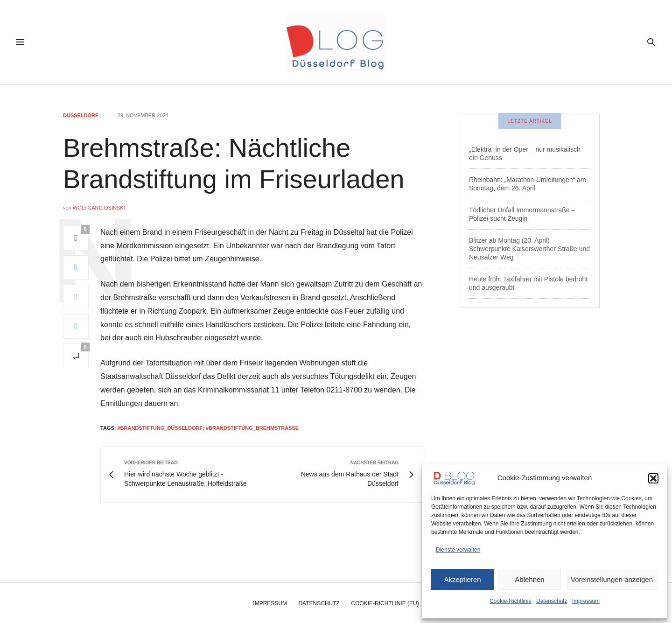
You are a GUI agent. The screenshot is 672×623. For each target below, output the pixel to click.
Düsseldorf (81, 115)
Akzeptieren (462, 579)
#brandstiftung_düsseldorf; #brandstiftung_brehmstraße (208, 428)
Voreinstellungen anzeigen (612, 579)
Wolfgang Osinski (99, 208)
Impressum (586, 601)
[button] (653, 478)
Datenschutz (552, 601)
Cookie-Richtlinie (511, 601)
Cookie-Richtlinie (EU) (385, 603)
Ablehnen (529, 579)
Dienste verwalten (458, 550)
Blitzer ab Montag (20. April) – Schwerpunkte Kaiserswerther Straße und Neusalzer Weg (529, 249)
